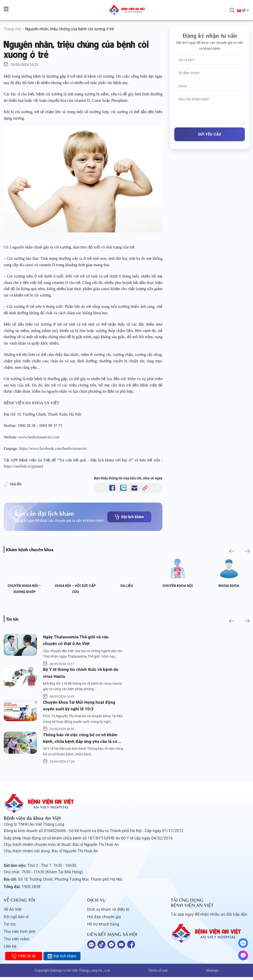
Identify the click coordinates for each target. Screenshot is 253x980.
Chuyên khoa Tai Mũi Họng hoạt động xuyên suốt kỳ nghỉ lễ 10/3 (80, 707)
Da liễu (127, 586)
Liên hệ (10, 949)
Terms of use (158, 973)
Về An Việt (13, 912)
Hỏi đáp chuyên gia (104, 920)
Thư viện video (17, 942)
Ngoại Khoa (229, 586)
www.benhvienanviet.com (40, 437)
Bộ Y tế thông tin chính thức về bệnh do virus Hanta (81, 674)
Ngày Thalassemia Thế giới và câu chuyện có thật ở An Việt (77, 641)
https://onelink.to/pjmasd (24, 466)
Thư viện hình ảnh (19, 935)
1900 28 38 (24, 956)
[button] (231, 551)
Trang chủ (12, 29)
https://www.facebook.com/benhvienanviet (54, 448)
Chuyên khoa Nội (178, 586)
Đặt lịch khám (129, 517)
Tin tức (10, 927)
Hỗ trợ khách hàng (103, 927)
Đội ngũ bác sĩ (16, 920)
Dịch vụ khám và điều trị (108, 912)
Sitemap (212, 973)
